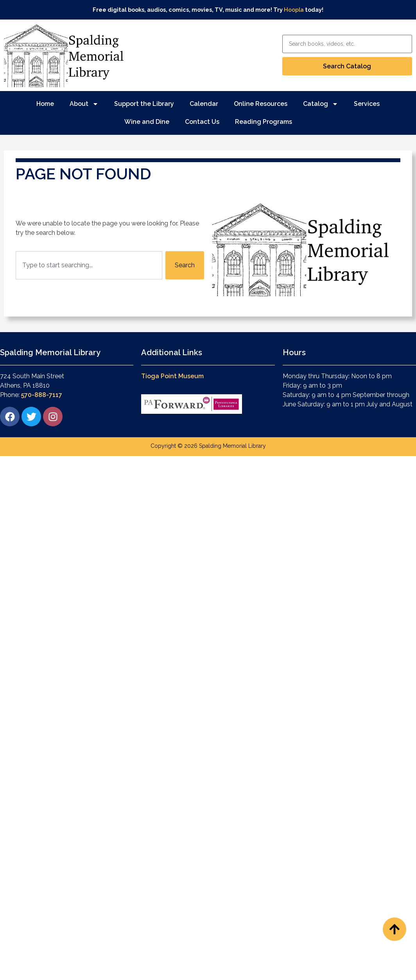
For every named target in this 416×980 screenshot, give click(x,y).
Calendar (204, 104)
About (84, 104)
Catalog (321, 104)
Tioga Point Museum (172, 376)
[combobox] (89, 265)
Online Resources (261, 104)
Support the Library (144, 104)
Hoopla (294, 10)
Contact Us (202, 122)
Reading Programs (264, 122)
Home (45, 104)
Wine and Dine (147, 122)
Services (367, 104)
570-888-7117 (42, 395)
